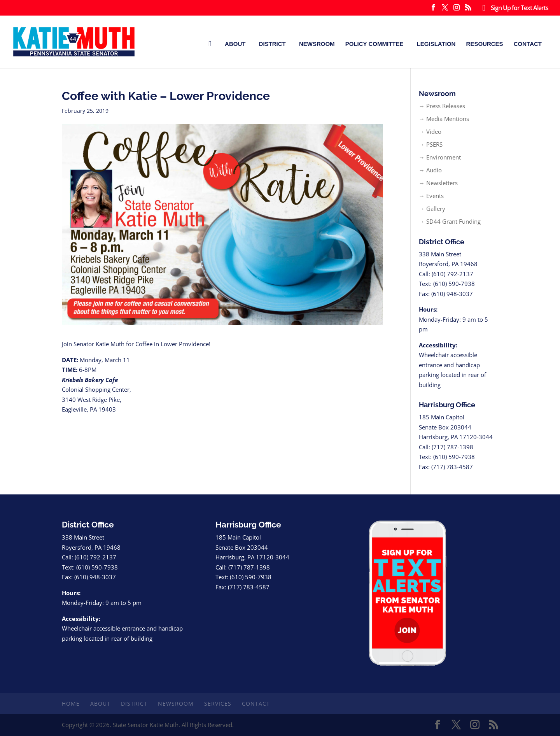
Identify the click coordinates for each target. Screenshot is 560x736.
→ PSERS (431, 144)
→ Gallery (432, 209)
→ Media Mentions (444, 119)
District (272, 44)
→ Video (430, 131)
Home (71, 704)
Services (218, 704)
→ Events (431, 196)
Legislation (436, 44)
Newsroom (317, 44)
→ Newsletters (438, 183)
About (235, 44)
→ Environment (440, 157)
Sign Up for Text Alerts (514, 8)
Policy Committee (374, 44)
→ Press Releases (442, 106)
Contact (528, 44)
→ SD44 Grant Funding (450, 221)
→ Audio (430, 170)
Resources (485, 44)
